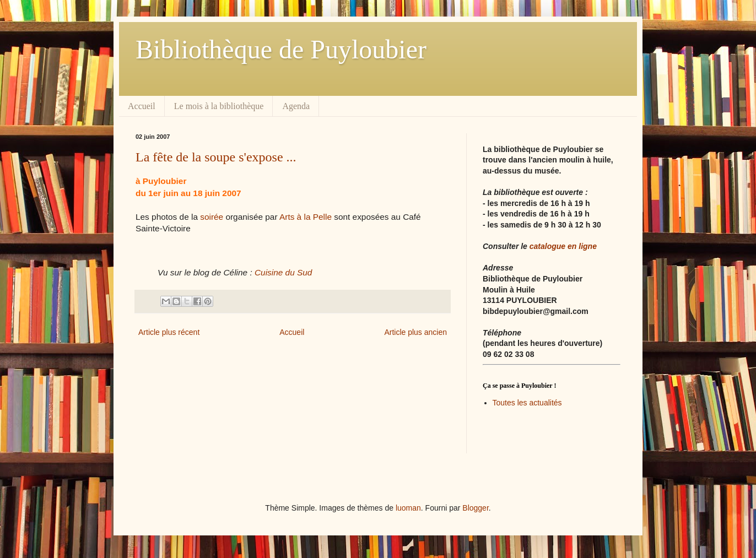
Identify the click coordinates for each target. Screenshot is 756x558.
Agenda (296, 106)
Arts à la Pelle (306, 217)
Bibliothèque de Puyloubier (281, 49)
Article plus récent (169, 332)
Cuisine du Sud (283, 272)
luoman (408, 508)
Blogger (475, 508)
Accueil (142, 106)
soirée (210, 217)
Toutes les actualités (527, 403)
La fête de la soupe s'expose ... (216, 157)
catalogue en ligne (563, 246)
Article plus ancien (415, 332)
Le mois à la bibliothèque (219, 106)
